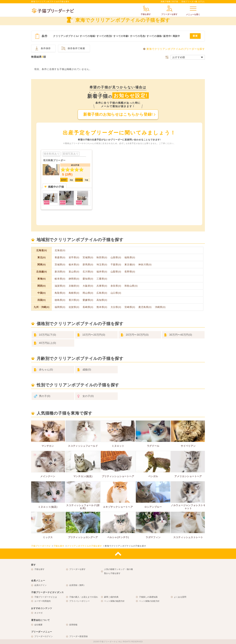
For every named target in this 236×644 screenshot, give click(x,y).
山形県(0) (116, 257)
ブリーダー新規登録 (78, 636)
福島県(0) (130, 257)
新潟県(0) (60, 272)
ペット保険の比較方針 (149, 601)
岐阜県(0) (60, 279)
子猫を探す (39, 569)
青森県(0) (60, 257)
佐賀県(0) (74, 307)
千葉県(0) (116, 265)
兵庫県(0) (102, 286)
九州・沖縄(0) (42, 307)
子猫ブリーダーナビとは (46, 597)
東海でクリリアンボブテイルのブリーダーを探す (176, 49)
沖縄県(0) (160, 307)
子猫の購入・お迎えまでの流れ (84, 597)
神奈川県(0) (145, 265)
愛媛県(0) (88, 300)
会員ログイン (40, 585)
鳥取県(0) (60, 293)
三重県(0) (102, 279)
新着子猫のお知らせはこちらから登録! (118, 114)
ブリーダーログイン (44, 636)
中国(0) (42, 293)
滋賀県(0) (60, 286)
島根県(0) (74, 293)
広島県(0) (102, 293)
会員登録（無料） (77, 585)
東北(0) (42, 257)
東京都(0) (130, 265)
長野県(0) (130, 272)
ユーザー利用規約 (42, 601)
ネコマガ (38, 613)
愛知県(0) (88, 279)
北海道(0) (42, 250)
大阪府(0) (88, 286)
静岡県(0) (74, 279)
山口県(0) (116, 293)
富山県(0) (74, 272)
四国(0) (42, 300)
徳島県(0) (60, 300)
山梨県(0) (116, 272)
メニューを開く (193, 11)
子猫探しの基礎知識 (148, 597)
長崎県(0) (88, 307)
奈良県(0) (116, 286)
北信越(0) (42, 272)
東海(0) (42, 279)
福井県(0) (102, 272)
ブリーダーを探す (77, 569)
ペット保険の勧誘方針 (114, 601)
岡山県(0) (88, 293)
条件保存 (46, 48)
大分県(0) (116, 307)
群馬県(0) (88, 265)
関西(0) (42, 286)
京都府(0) (74, 286)
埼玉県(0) (102, 265)
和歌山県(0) (131, 286)
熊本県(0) (102, 307)
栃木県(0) (74, 265)
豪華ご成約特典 (111, 597)
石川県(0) (88, 272)
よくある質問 (180, 597)
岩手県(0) (74, 257)
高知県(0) (102, 300)
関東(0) (42, 264)
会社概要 (38, 625)
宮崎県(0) (130, 307)
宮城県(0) (88, 257)
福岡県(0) (60, 307)
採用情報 (73, 625)
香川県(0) (74, 300)
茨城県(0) (60, 265)
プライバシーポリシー (79, 601)
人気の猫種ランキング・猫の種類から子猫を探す (118, 571)
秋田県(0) (102, 257)
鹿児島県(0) (145, 307)
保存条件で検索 (76, 48)
